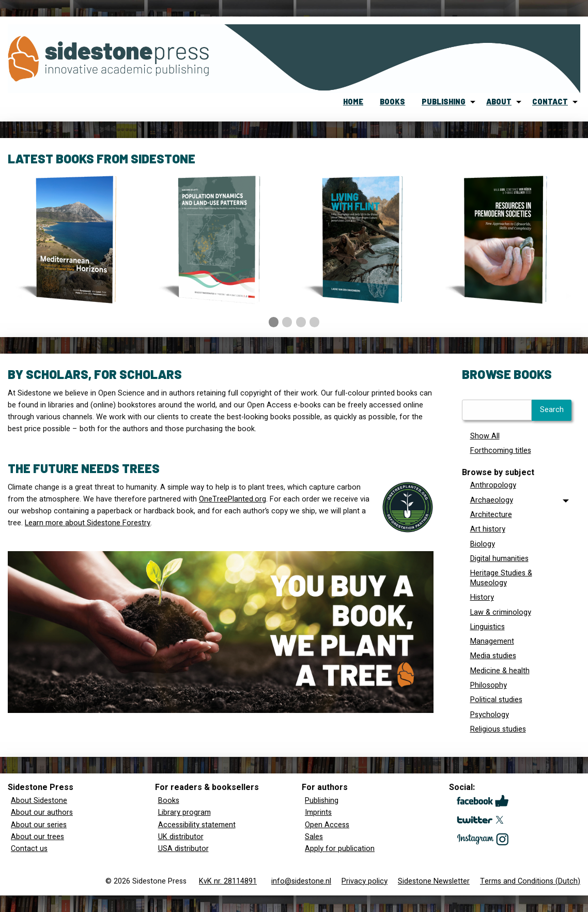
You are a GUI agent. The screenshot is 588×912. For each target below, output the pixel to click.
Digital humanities (499, 559)
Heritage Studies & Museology (501, 578)
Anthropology (493, 485)
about (499, 102)
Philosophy (489, 685)
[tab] (517, 500)
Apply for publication (340, 849)
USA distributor (183, 849)
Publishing (322, 801)
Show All (485, 436)
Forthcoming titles (501, 451)
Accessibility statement (197, 825)
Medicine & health (500, 671)
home (353, 102)
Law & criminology (501, 612)
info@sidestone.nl (301, 881)
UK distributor (181, 837)
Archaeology (492, 500)
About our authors (42, 812)
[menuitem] (353, 102)
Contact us (29, 849)
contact (550, 102)
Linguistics (488, 627)
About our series (39, 825)
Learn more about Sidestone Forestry (88, 523)
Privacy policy (365, 881)
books (392, 102)
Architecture (491, 515)
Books (169, 801)
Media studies (493, 656)
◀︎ (23, 299)
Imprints (318, 812)
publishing (444, 102)
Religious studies (498, 729)
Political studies (496, 700)
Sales (314, 837)
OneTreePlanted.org (233, 499)
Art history (488, 529)
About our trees (37, 837)
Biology (483, 544)
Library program (184, 812)
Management (492, 641)
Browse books (507, 374)
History (482, 597)
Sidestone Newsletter (434, 881)
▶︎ (573, 299)
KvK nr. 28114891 (228, 881)
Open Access (327, 825)
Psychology (490, 715)
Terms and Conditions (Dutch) (530, 881)
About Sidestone (39, 801)
